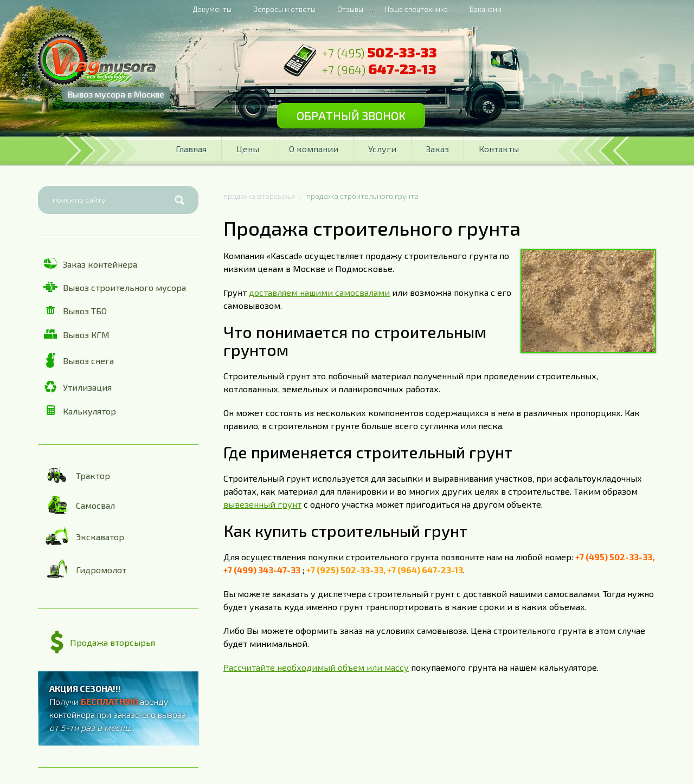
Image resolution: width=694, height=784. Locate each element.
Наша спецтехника (416, 9)
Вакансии (486, 9)
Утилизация (78, 387)
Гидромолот (85, 569)
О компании (314, 149)
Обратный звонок (351, 115)
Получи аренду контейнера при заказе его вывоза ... (118, 708)
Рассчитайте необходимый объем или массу (316, 667)
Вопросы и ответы (284, 9)
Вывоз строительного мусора (115, 287)
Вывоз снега (79, 360)
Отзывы (350, 9)
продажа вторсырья (259, 196)
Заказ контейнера (90, 264)
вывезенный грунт (262, 504)
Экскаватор (84, 536)
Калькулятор (80, 410)
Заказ (438, 149)
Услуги (382, 149)
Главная (191, 149)
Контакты (499, 149)
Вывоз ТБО (75, 311)
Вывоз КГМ (76, 335)
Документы (212, 9)
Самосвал (79, 505)
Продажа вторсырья (103, 643)
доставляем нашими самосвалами (319, 292)
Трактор (77, 475)
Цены (248, 149)
